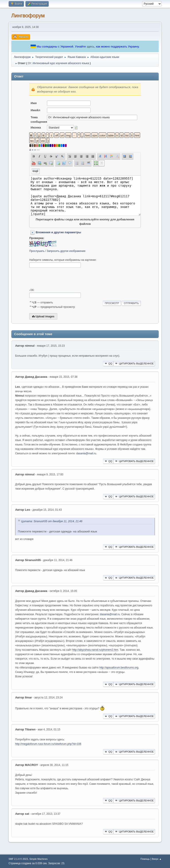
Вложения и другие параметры (58, 232)
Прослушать (37, 251)
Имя (34, 103)
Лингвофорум (28, 15)
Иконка (36, 128)
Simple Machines (39, 859)
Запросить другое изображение (66, 251)
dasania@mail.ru (86, 453)
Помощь (145, 859)
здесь (90, 46)
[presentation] (63, 278)
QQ (108, 364)
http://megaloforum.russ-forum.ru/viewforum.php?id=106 (48, 744)
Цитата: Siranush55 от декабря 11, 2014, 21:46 (52, 522)
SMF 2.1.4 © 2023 (18, 859)
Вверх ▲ (157, 859)
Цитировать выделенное (134, 364)
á (30, 150)
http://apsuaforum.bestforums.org (119, 668)
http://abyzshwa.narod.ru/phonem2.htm (95, 650)
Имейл (35, 110)
